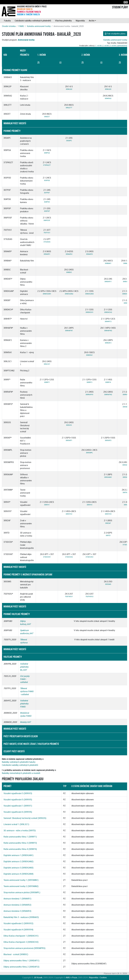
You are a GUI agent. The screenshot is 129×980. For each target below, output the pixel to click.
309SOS (69, 425)
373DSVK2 (69, 557)
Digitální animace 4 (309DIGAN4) (18, 874)
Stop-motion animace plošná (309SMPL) (22, 892)
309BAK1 (108, 263)
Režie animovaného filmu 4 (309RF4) (20, 849)
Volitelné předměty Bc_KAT (24, 667)
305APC (69, 141)
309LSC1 (47, 364)
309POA (47, 153)
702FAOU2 (89, 596)
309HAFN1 (69, 331)
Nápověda (80, 21)
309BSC (69, 272)
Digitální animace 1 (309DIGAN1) (18, 855)
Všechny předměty (63, 21)
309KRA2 (108, 98)
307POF (47, 193)
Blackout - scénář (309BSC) (16, 954)
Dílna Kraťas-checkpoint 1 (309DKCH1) (21, 936)
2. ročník (106, 45)
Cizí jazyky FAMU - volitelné (25, 679)
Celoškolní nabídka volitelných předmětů (33, 21)
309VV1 (47, 505)
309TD (108, 535)
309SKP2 (108, 440)
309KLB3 (108, 89)
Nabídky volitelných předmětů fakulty (19, 762)
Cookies (103, 977)
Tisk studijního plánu (115, 34)
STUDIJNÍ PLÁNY (120, 7)
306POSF (47, 220)
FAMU (21, 26)
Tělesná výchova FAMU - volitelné (27, 691)
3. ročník (113, 45)
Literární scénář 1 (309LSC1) (16, 824)
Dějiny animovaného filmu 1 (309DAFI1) (21, 961)
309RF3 (89, 382)
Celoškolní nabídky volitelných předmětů (20, 765)
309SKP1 (69, 440)
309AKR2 (69, 254)
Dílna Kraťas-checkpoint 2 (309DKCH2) (21, 942)
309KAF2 (108, 343)
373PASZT (47, 165)
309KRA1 (89, 355)
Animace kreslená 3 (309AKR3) (17, 911)
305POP (47, 211)
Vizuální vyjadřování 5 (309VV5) (18, 800)
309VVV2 (69, 514)
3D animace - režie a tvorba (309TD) (20, 830)
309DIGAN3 (89, 294)
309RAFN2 (108, 394)
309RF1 (47, 382)
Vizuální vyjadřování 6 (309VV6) (18, 812)
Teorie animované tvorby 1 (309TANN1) (21, 880)
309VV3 (89, 505)
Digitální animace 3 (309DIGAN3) (18, 868)
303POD (47, 180)
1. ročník (99, 45)
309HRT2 (108, 321)
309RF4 (108, 382)
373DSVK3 (89, 557)
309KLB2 (69, 89)
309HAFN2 (108, 331)
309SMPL (89, 453)
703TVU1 (47, 233)
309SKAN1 (108, 477)
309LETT (69, 108)
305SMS (108, 584)
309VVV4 (108, 514)
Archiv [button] (92, 21)
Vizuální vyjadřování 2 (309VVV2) (18, 923)
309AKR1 (47, 254)
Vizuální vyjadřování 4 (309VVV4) (18, 930)
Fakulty (7, 21)
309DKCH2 (108, 312)
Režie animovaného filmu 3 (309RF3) (20, 843)
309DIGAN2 (69, 294)
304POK (47, 202)
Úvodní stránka (9, 26)
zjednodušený (122, 45)
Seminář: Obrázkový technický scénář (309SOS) (25, 818)
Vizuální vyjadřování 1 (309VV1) (18, 806)
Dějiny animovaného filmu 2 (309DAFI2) (21, 967)
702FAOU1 (69, 596)
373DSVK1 (47, 557)
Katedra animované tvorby (39, 26)
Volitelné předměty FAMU (24, 704)
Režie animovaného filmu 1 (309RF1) (20, 837)
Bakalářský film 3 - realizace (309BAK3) (21, 917)
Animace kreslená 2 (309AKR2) (17, 905)
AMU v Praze (71, 977)
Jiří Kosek (38, 977)
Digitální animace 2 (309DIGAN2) (18, 861)
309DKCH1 (89, 312)
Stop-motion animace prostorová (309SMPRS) (24, 948)
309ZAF (108, 523)
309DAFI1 (108, 281)
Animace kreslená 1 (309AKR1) (17, 899)
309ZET (47, 117)
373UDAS (47, 242)
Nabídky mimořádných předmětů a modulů (21, 773)
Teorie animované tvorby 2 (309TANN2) (21, 886)
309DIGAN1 (47, 294)
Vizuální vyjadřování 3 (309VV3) (18, 793)
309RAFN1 (89, 394)
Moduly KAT (25, 722)
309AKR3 (89, 254)
